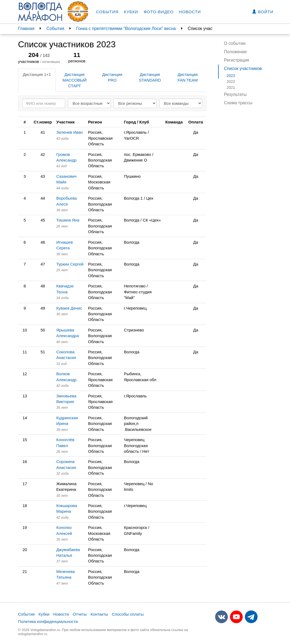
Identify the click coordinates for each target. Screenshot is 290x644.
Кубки (131, 12)
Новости (190, 12)
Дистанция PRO (112, 77)
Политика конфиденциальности (48, 621)
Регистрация (237, 60)
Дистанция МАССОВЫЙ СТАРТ (74, 80)
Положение (236, 52)
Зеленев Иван (69, 132)
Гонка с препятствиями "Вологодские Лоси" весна (126, 28)
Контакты (99, 614)
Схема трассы (238, 103)
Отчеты (80, 614)
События (107, 12)
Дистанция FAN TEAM (188, 77)
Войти (263, 12)
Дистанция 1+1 (37, 74)
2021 (231, 88)
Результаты (235, 94)
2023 (231, 76)
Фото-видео (159, 12)
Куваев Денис (69, 308)
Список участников (243, 68)
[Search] (44, 103)
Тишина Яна (68, 220)
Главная (26, 28)
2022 (231, 82)
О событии (235, 43)
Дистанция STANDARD (150, 77)
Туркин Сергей (70, 264)
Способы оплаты (128, 614)
